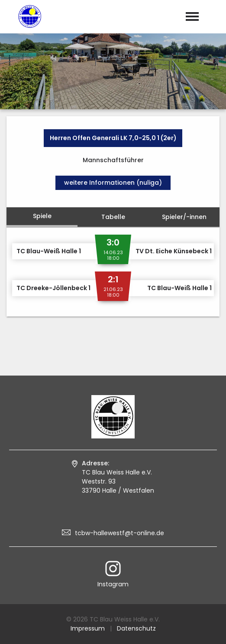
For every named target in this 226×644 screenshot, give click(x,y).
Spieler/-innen (184, 217)
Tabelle (113, 217)
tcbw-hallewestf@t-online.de (119, 533)
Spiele (42, 216)
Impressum (88, 628)
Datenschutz (136, 628)
